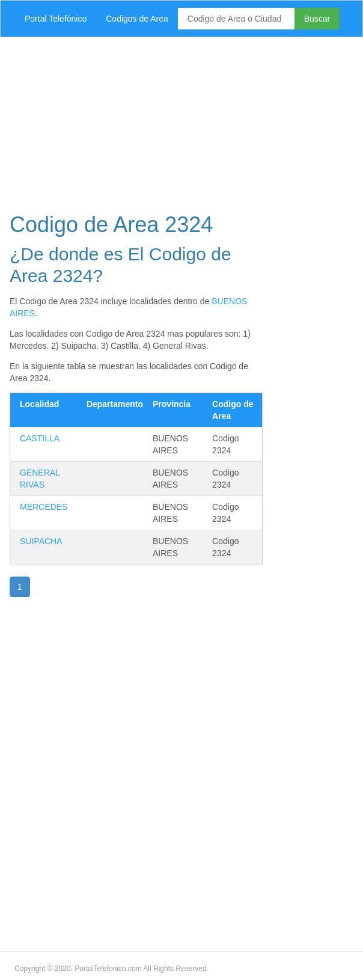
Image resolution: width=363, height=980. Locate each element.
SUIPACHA (41, 541)
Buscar (317, 19)
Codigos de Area (137, 19)
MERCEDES (44, 507)
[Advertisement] (181, 121)
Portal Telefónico (56, 19)
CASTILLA (40, 438)
